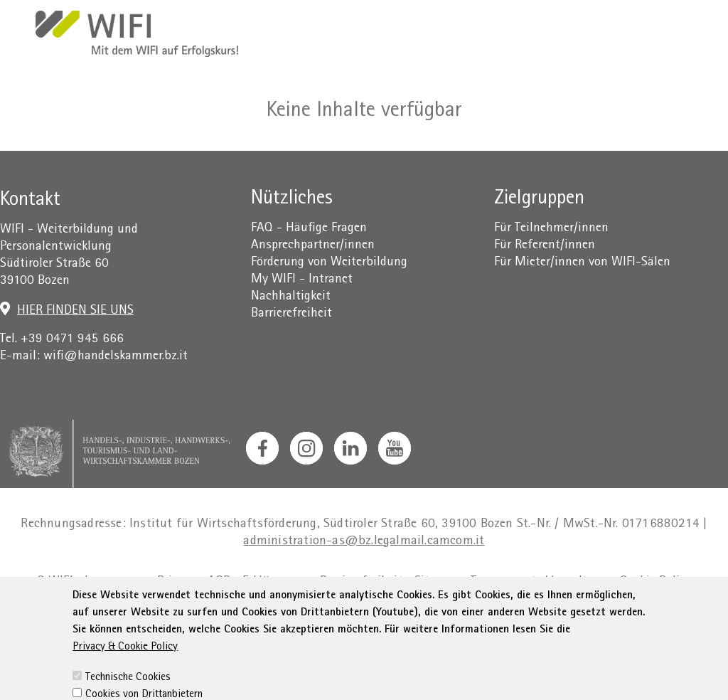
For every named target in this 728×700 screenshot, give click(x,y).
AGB (219, 582)
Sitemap (437, 582)
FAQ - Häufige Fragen (309, 229)
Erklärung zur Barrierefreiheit (323, 582)
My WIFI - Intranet (302, 280)
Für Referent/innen (545, 246)
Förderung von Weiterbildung (329, 263)
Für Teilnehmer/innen (551, 229)
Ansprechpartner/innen (313, 246)
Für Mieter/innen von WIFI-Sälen (582, 263)
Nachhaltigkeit (291, 297)
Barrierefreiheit (291, 314)
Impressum (115, 582)
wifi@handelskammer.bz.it (116, 357)
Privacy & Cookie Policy (125, 677)
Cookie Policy (656, 582)
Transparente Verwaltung (540, 582)
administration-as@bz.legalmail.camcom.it (364, 542)
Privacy (177, 582)
